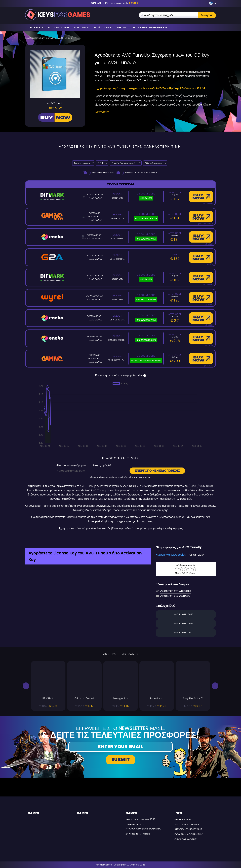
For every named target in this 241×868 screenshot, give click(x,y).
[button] (26, 686)
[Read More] (153, 112)
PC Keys (37, 27)
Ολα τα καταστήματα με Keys (149, 27)
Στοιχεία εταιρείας (187, 824)
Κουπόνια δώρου (59, 27)
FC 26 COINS (103, 27)
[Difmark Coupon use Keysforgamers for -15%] (120, 538)
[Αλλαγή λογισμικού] (155, 163)
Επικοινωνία (183, 819)
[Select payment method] (83, 163)
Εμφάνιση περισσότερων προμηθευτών (120, 375)
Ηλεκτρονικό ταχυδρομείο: (71, 465)
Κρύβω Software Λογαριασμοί (136, 173)
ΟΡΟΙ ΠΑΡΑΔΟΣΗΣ (186, 839)
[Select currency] (102, 163)
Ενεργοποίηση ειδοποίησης (157, 471)
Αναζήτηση (207, 15)
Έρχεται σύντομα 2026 (140, 819)
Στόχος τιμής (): (103, 465)
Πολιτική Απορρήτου (189, 834)
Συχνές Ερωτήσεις (138, 834)
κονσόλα (82, 27)
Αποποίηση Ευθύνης (188, 829)
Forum (121, 27)
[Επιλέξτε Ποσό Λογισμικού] (126, 163)
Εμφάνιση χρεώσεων (98, 173)
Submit (121, 760)
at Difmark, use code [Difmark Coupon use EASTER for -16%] (115, 3)
